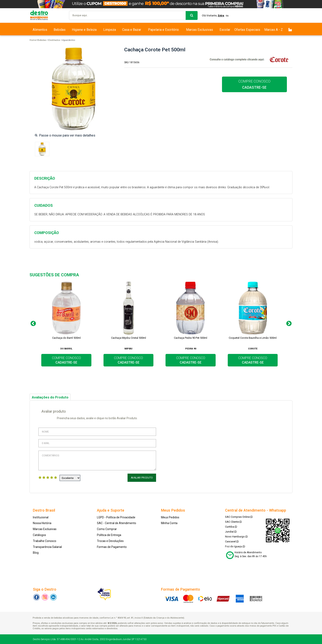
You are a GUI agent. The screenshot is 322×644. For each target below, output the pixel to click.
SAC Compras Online (239, 517)
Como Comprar (107, 529)
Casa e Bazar (132, 30)
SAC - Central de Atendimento (117, 523)
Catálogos (39, 535)
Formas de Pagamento (112, 547)
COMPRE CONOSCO (254, 84)
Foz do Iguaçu (235, 546)
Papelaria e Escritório (163, 30)
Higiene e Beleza (84, 30)
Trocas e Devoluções (110, 541)
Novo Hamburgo (236, 537)
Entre (221, 16)
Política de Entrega (109, 535)
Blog (36, 553)
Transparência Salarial (47, 547)
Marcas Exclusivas (200, 30)
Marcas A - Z (274, 30)
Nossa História (42, 523)
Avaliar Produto (142, 478)
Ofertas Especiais (247, 30)
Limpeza (110, 30)
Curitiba (231, 527)
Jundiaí (231, 532)
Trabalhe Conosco (45, 541)
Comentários (97, 460)
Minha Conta (169, 523)
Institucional (41, 517)
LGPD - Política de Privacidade (116, 517)
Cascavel (232, 541)
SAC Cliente (233, 522)
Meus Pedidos (170, 517)
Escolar (225, 30)
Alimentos (40, 30)
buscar (192, 15)
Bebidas (60, 30)
